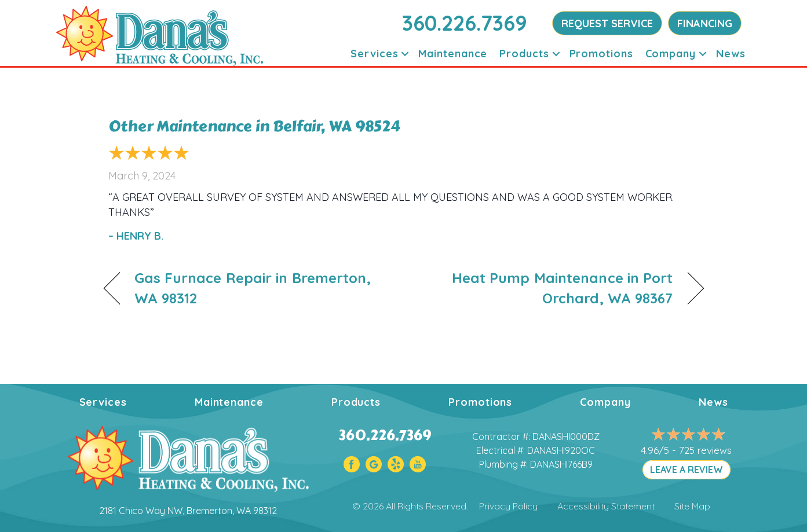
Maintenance (229, 402)
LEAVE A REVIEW (687, 469)
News (713, 402)
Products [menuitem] (524, 54)
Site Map (692, 506)
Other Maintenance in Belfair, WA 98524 (254, 126)
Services (103, 402)
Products (356, 402)
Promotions (480, 402)
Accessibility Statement (606, 506)
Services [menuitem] (374, 54)
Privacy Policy (508, 506)
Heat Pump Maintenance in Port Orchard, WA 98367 (547, 288)
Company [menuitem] (671, 54)
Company (605, 402)
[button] (405, 54)
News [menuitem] (731, 54)
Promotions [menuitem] (601, 54)
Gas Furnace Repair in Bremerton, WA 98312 (253, 288)
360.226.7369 (465, 23)
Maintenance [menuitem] (453, 54)
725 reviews (705, 450)
